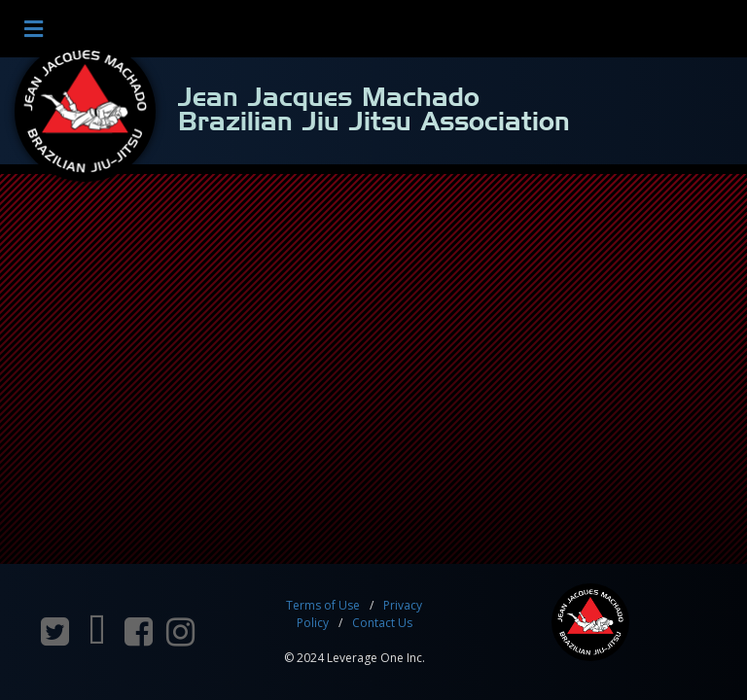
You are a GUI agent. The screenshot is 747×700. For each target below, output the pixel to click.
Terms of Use (323, 605)
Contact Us (382, 623)
